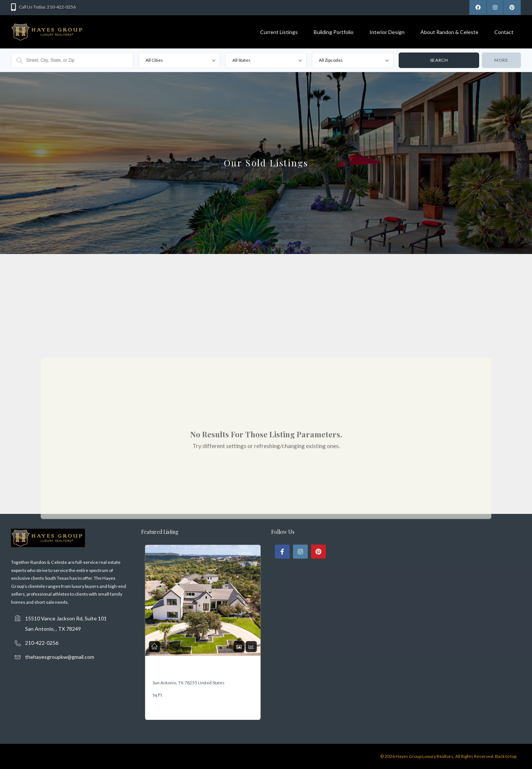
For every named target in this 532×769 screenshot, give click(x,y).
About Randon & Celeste (449, 32)
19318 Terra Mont (169, 670)
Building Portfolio (334, 32)
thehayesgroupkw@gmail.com (60, 657)
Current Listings (279, 32)
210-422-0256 (42, 643)
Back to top (506, 756)
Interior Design (387, 32)
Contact (504, 32)
